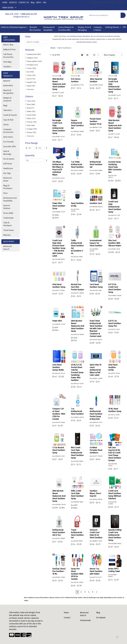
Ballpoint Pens (9, 49)
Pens (5, 193)
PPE (124, 27)
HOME (5, 3)
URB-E (39, 3)
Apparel (7, 81)
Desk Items (8, 137)
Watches (7, 235)
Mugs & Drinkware (8, 187)
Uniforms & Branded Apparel (13, 27)
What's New (8, 45)
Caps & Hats (8, 120)
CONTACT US (24, 3)
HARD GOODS (8, 8)
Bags (5, 105)
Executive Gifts (10, 147)
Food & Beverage (7, 153)
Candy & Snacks (10, 115)
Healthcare (8, 168)
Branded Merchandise (35, 29)
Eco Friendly (8, 142)
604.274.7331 (12, 14)
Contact (67, 618)
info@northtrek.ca (21, 17)
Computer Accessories (8, 131)
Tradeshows (8, 218)
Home (66, 613)
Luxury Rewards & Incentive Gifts (66, 29)
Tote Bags (7, 62)
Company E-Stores (98, 29)
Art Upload (101, 618)
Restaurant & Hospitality (49, 29)
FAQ (45, 3)
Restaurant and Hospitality (10, 199)
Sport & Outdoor (7, 207)
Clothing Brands (112, 27)
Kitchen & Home (7, 179)
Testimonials (85, 620)
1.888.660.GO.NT (29, 14)
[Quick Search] (103, 15)
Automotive (8, 86)
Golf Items (8, 164)
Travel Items (9, 230)
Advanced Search (8, 248)
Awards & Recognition (8, 92)
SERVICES (13, 3)
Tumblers (7, 67)
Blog (33, 3)
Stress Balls (8, 213)
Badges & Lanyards (7, 99)
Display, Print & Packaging (84, 29)
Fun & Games (9, 159)
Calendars (8, 110)
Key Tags (7, 173)
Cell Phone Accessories (8, 56)
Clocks (6, 125)
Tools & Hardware (8, 224)
